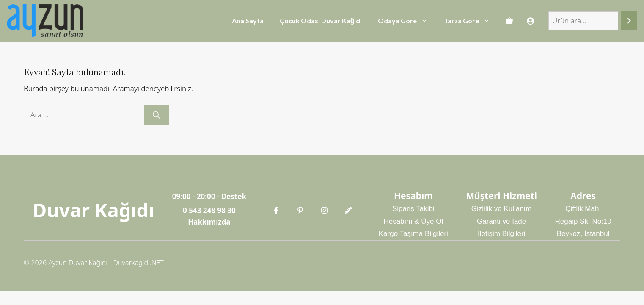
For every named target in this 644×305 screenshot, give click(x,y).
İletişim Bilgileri (501, 234)
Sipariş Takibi (413, 209)
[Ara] (629, 21)
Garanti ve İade (501, 221)
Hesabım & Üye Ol (413, 221)
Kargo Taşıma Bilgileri (413, 234)
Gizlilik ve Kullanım (502, 209)
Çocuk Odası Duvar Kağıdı (321, 21)
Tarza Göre (471, 21)
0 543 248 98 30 (209, 210)
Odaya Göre (407, 21)
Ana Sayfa (248, 21)
